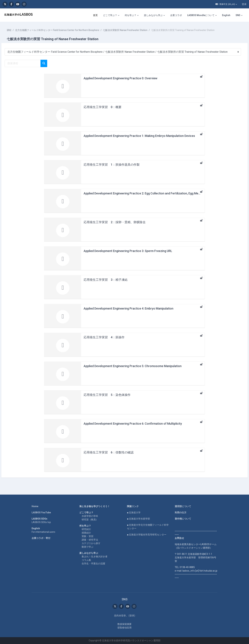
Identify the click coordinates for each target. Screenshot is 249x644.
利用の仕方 (181, 512)
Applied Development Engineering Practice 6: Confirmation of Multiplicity (133, 424)
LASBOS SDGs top (41, 522)
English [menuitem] (226, 15)
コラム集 (86, 560)
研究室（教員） (90, 520)
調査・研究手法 (90, 540)
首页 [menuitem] (95, 15)
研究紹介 (86, 529)
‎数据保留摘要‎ (124, 624)
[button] (226, 4)
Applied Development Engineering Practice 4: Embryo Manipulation (129, 308)
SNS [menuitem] (238, 15)
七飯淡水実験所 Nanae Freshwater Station (133, 30)
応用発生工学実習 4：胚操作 (104, 337)
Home (35, 506)
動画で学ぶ (88, 547)
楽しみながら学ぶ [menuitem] (153, 15)
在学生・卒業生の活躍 (93, 564)
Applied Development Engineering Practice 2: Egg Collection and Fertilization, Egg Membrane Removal (152, 193)
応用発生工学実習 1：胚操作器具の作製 (112, 165)
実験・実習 (88, 536)
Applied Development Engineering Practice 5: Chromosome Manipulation (133, 366)
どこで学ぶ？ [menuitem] (110, 15)
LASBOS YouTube (41, 512)
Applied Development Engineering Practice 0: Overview (120, 78)
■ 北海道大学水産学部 (138, 519)
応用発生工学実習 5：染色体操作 (107, 395)
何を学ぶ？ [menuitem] (131, 15)
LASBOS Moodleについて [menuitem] (201, 15)
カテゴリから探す (91, 543)
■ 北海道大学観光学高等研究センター (147, 535)
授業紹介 (86, 533)
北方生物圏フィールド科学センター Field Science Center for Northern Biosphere (65, 30)
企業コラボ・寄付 (41, 538)
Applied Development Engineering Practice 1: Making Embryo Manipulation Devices (139, 136)
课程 (17, 30)
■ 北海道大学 (134, 512)
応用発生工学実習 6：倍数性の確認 (109, 452)
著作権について (183, 519)
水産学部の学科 (90, 516)
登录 (244, 4)
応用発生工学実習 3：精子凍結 (106, 280)
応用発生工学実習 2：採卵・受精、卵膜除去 (115, 222)
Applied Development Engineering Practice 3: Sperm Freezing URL (128, 251)
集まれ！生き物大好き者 (95, 556)
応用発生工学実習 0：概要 (103, 107)
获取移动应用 (124, 628)
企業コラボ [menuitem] (176, 15)
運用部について (183, 506)
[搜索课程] (31, 63)
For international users (43, 532)
